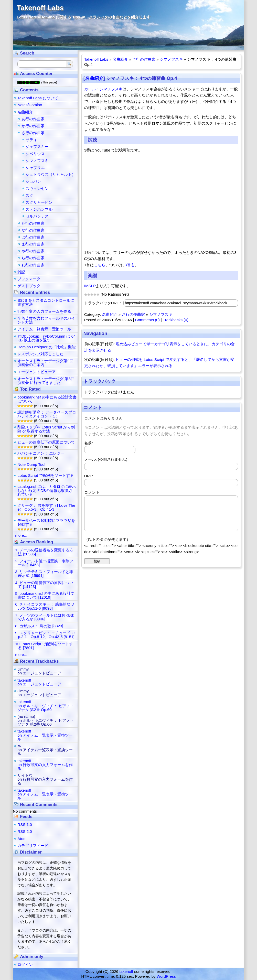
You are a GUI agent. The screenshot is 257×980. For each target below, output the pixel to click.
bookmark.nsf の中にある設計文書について (47, 399)
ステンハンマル (39, 209)
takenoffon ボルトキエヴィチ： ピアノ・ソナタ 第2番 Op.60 (46, 706)
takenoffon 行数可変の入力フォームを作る (45, 765)
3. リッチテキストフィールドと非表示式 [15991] (44, 574)
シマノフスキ (171, 59)
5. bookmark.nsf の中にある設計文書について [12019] (45, 595)
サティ (31, 140)
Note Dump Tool (31, 464)
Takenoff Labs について (38, 98)
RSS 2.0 (25, 831)
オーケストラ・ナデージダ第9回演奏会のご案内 (45, 363)
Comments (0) (147, 320)
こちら (100, 265)
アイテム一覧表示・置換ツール (44, 329)
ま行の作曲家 (33, 244)
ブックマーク (29, 279)
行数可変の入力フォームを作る (44, 311)
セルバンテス (37, 216)
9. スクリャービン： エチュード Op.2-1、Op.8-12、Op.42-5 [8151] (45, 635)
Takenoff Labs (40, 8)
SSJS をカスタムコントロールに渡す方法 (46, 302)
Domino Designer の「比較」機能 (46, 347)
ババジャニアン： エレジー (41, 453)
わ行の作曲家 (33, 265)
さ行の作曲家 (144, 59)
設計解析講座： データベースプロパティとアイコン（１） (47, 414)
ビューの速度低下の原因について (46, 442)
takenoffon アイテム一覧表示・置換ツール (45, 735)
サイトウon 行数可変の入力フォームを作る (45, 779)
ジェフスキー (37, 147)
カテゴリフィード (33, 846)
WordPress (166, 976)
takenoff (126, 971)
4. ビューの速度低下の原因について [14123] (44, 585)
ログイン (25, 965)
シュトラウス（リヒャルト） (51, 174)
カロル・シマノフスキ (103, 89)
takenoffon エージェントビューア (39, 682)
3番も (130, 265)
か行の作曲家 (33, 126)
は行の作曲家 (33, 237)
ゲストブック (29, 286)
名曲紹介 (120, 59)
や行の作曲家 (33, 251)
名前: (89, 443)
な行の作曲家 (33, 230)
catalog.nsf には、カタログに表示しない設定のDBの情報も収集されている (47, 490)
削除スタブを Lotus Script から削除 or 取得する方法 (46, 429)
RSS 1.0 (25, 825)
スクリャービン (39, 202)
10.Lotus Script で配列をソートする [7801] (44, 646)
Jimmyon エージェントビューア (39, 671)
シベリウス (35, 154)
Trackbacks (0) (176, 320)
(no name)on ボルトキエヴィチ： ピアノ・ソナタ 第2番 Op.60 (46, 720)
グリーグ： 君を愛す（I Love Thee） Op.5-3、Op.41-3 (46, 507)
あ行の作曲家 (33, 119)
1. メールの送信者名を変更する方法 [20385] (44, 552)
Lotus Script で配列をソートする (45, 475)
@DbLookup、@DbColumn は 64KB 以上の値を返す (46, 338)
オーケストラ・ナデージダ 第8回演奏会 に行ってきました (46, 381)
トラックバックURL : (103, 303)
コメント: (92, 492)
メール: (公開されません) (106, 459)
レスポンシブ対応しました (40, 354)
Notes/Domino (30, 105)
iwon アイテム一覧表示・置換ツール (45, 750)
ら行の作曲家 (33, 258)
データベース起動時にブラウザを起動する (46, 522)
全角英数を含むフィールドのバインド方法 (46, 320)
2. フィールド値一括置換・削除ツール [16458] (44, 563)
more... (21, 535)
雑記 (21, 272)
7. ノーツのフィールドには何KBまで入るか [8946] (45, 617)
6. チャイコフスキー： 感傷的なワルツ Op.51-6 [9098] (45, 606)
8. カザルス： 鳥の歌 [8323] (39, 626)
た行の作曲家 (33, 223)
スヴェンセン (37, 189)
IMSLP (90, 286)
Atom (22, 839)
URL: (89, 476)
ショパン (33, 181)
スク (29, 195)
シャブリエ (35, 168)
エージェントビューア (37, 372)
